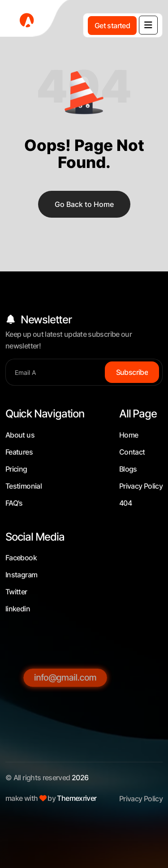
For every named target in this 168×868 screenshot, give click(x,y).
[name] (148, 25)
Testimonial (24, 486)
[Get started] (112, 26)
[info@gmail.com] (65, 735)
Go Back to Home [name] (84, 204)
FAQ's (14, 503)
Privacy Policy (141, 486)
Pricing (16, 469)
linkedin (18, 609)
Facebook (21, 558)
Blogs (128, 469)
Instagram (21, 575)
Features (19, 452)
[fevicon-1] (36, 20)
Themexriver (77, 798)
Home (129, 435)
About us (20, 435)
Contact (132, 452)
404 (125, 503)
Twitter (16, 592)
